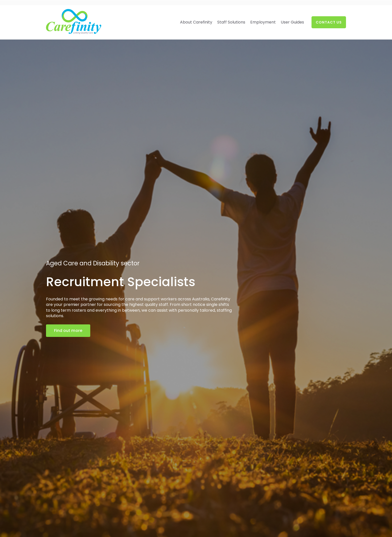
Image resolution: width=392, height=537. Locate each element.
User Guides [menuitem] (292, 22)
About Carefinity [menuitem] (196, 22)
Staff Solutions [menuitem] (231, 22)
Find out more (68, 331)
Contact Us (329, 22)
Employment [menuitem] (263, 22)
